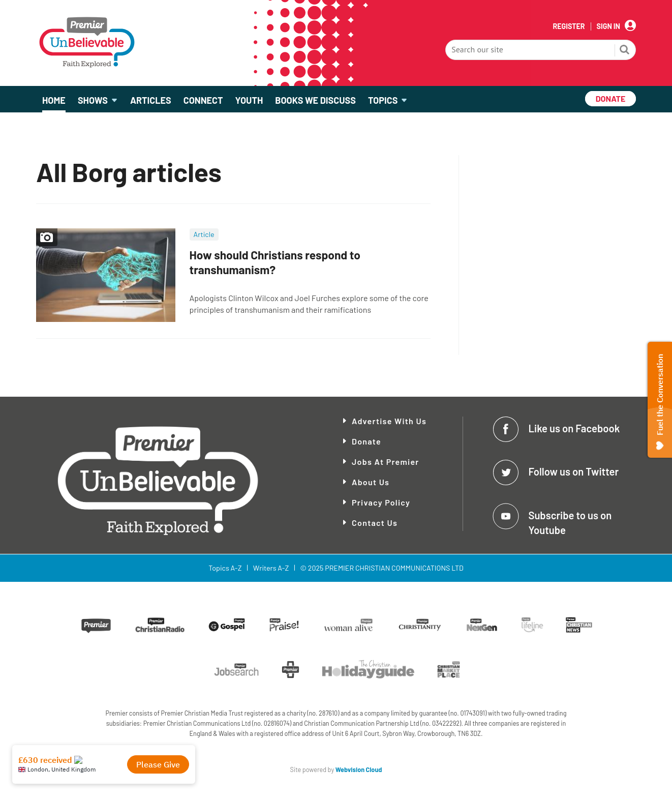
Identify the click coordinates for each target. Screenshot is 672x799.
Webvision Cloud (359, 770)
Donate (366, 441)
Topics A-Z (225, 568)
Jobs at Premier (386, 462)
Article (204, 234)
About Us (371, 482)
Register (569, 26)
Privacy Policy (381, 502)
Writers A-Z (271, 568)
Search (625, 51)
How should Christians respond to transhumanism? (275, 262)
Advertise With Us (389, 421)
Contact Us (375, 523)
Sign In (608, 26)
